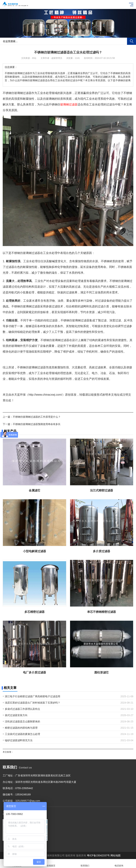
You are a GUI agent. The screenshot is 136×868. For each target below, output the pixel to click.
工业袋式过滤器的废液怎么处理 (22, 734)
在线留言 (51, 864)
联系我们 (85, 864)
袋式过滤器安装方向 (16, 715)
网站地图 (116, 855)
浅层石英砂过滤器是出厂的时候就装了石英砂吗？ (33, 703)
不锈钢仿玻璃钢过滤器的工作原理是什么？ (37, 417)
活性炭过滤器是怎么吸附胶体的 (22, 721)
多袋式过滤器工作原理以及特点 (22, 709)
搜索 (132, 41)
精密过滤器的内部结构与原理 (21, 728)
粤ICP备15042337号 (98, 855)
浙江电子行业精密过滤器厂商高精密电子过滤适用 (33, 696)
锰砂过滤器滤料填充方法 (19, 740)
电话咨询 (119, 864)
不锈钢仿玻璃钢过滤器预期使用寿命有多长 (37, 424)
